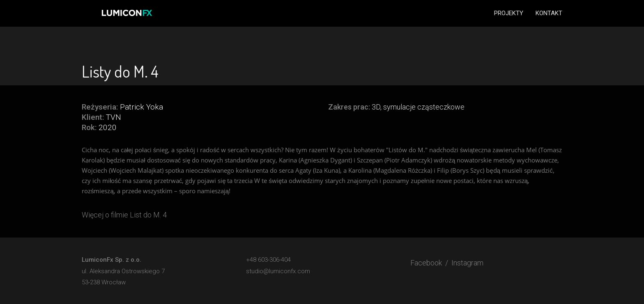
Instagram (467, 263)
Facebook (426, 263)
